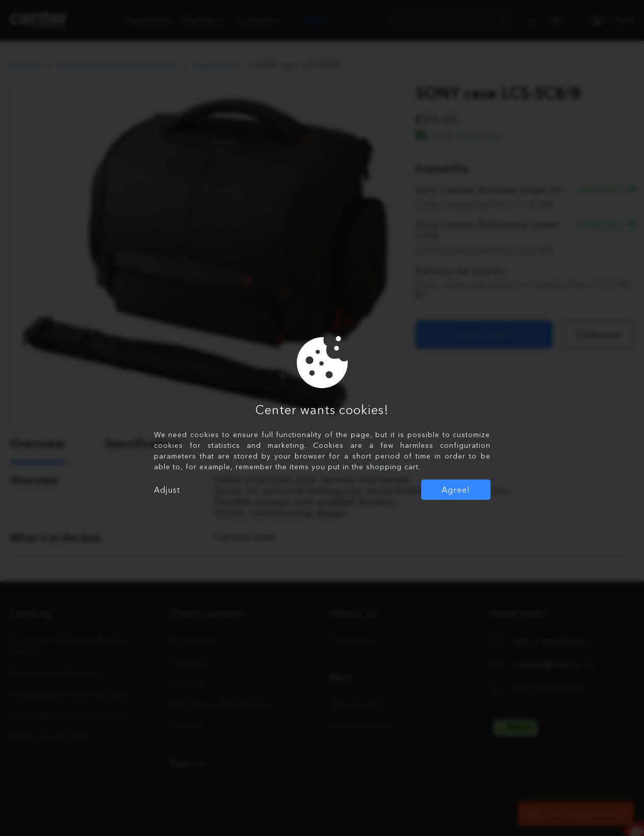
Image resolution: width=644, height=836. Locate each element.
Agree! (456, 490)
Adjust (167, 490)
